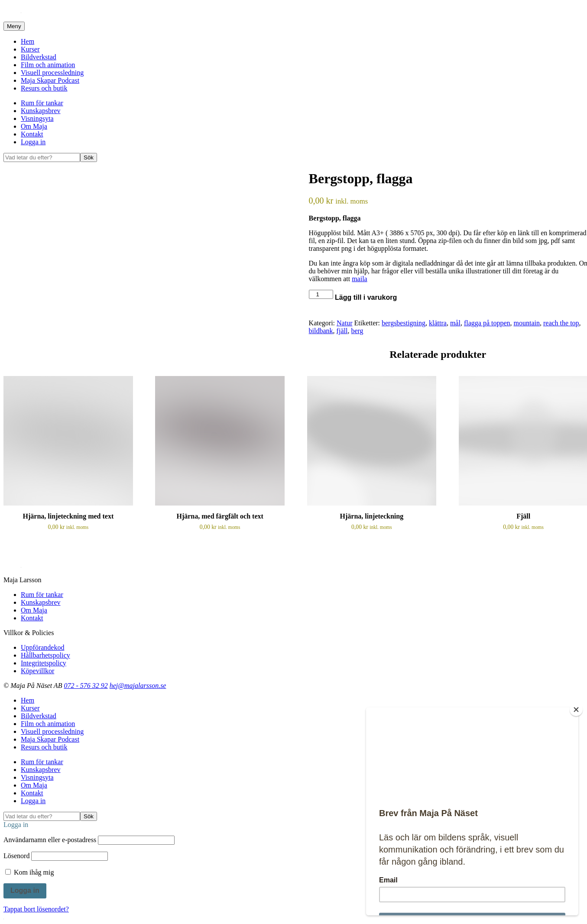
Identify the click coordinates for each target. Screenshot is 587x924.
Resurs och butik (44, 88)
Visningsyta (37, 118)
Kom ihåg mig (29, 872)
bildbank (321, 331)
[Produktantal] (321, 294)
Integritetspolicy (44, 663)
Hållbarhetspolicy (45, 655)
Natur (344, 323)
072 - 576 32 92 (86, 686)
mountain (527, 323)
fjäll (342, 331)
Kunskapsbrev (41, 111)
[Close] (576, 710)
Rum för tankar (42, 103)
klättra (438, 323)
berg (357, 331)
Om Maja (34, 126)
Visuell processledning (52, 73)
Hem (28, 41)
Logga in (33, 142)
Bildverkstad (39, 57)
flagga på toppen (487, 323)
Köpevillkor (37, 671)
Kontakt (32, 134)
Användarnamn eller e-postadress (50, 840)
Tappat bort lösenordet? (36, 909)
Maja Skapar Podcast (50, 80)
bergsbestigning (404, 323)
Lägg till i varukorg (366, 297)
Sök (89, 157)
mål (455, 323)
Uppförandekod (42, 647)
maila (360, 279)
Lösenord (16, 856)
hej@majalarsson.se (138, 686)
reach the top (561, 323)
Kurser (30, 49)
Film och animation (48, 65)
